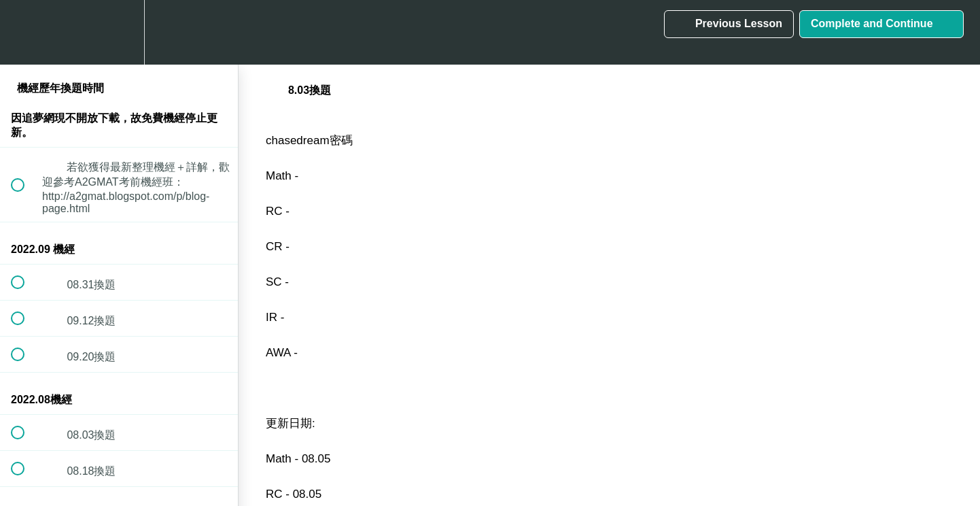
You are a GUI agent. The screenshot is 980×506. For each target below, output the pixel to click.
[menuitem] (119, 32)
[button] (25, 32)
